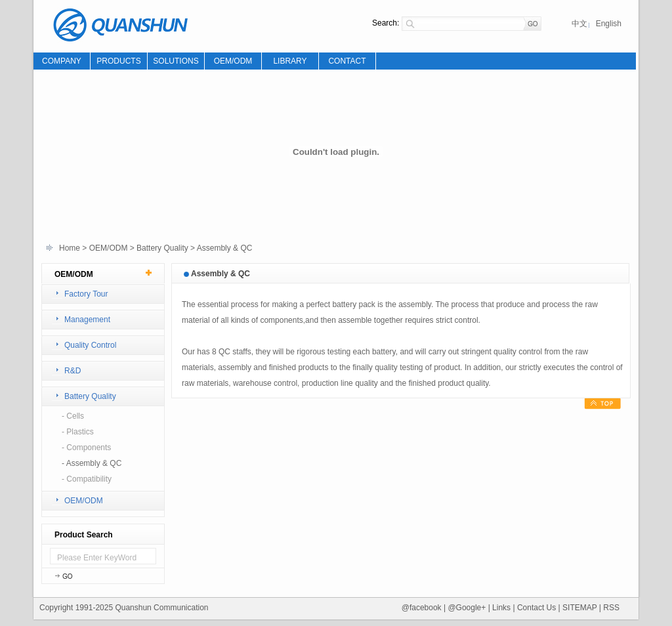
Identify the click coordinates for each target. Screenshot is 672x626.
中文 (579, 24)
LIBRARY (290, 61)
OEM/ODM (233, 61)
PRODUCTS (118, 61)
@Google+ (467, 608)
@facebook (422, 608)
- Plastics (78, 432)
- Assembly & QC (92, 463)
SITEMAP (581, 608)
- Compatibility (87, 479)
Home (70, 248)
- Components (86, 448)
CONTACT (347, 61)
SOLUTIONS (176, 61)
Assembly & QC (225, 248)
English (609, 24)
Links (501, 608)
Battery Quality (162, 248)
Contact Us (536, 608)
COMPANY (62, 61)
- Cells (73, 416)
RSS (611, 608)
